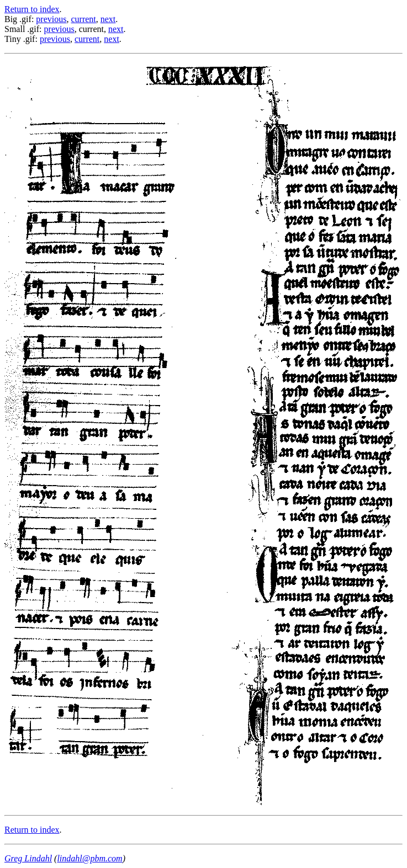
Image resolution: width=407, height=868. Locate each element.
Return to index (32, 9)
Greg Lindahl (28, 858)
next (108, 19)
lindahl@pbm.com (89, 858)
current (83, 19)
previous (51, 19)
